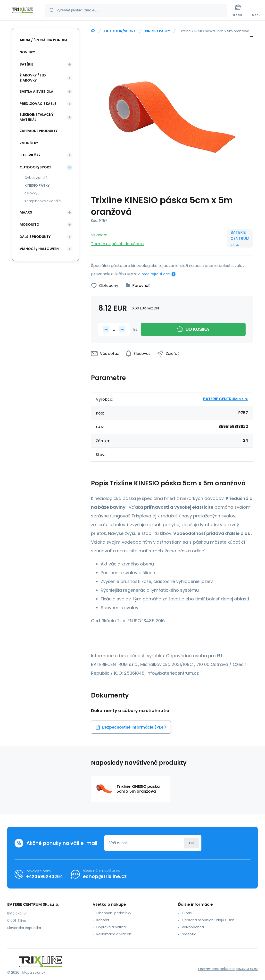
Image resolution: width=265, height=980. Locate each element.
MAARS (26, 212)
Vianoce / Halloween (39, 249)
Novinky (27, 52)
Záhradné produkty (39, 131)
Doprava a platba (111, 927)
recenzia (189, 934)
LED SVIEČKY (30, 155)
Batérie (26, 64)
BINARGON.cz (247, 969)
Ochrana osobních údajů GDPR (208, 920)
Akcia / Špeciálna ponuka (44, 40)
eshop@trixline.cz (105, 876)
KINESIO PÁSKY (157, 31)
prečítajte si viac (156, 274)
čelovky (31, 193)
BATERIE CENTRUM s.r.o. (240, 238)
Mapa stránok (34, 972)
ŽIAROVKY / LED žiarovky (33, 78)
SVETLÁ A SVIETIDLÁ (37, 91)
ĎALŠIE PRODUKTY (35, 237)
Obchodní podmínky (114, 913)
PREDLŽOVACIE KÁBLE (38, 104)
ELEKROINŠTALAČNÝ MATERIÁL (37, 117)
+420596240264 (45, 876)
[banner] (23, 11)
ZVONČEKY (29, 143)
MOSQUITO (29, 224)
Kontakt (103, 920)
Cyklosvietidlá (36, 178)
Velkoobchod (193, 927)
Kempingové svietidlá (43, 201)
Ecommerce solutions (217, 969)
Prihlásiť (192, 843)
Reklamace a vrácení (114, 934)
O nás (187, 913)
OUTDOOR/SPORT (120, 31)
